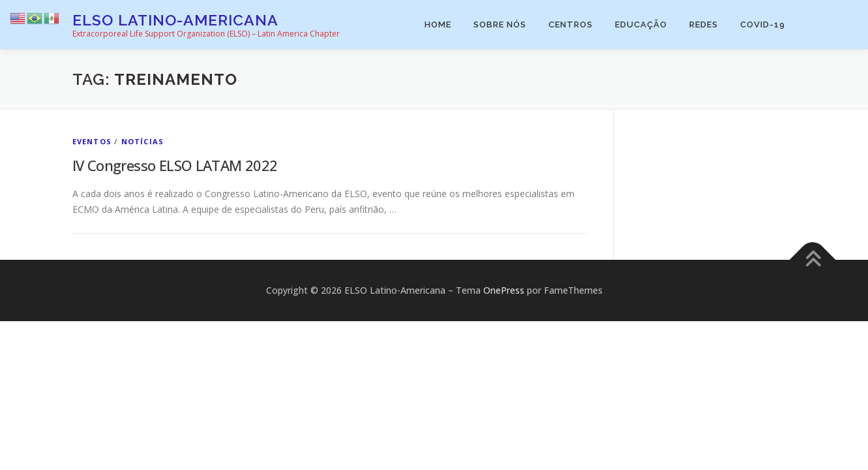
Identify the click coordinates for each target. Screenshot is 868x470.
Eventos (92, 141)
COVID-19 (763, 24)
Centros (571, 24)
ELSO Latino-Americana (175, 20)
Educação (641, 24)
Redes (704, 24)
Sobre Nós (500, 24)
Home (438, 24)
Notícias (143, 141)
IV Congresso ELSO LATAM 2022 (175, 165)
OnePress (504, 290)
